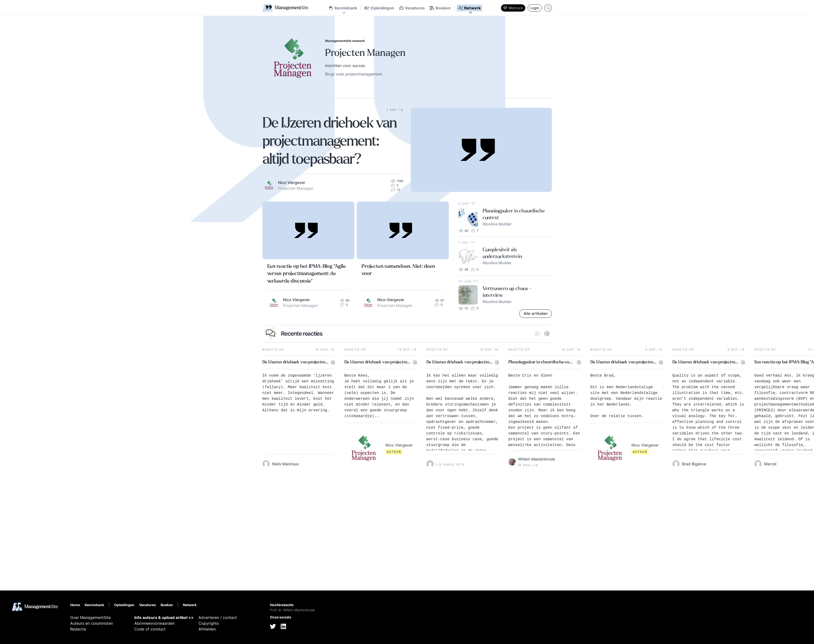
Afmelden (207, 629)
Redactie (78, 629)
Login (535, 8)
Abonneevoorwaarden (154, 623)
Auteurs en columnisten (92, 623)
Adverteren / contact (218, 617)
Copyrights (209, 623)
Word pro (513, 8)
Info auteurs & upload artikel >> (164, 617)
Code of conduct (150, 629)
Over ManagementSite (90, 617)
